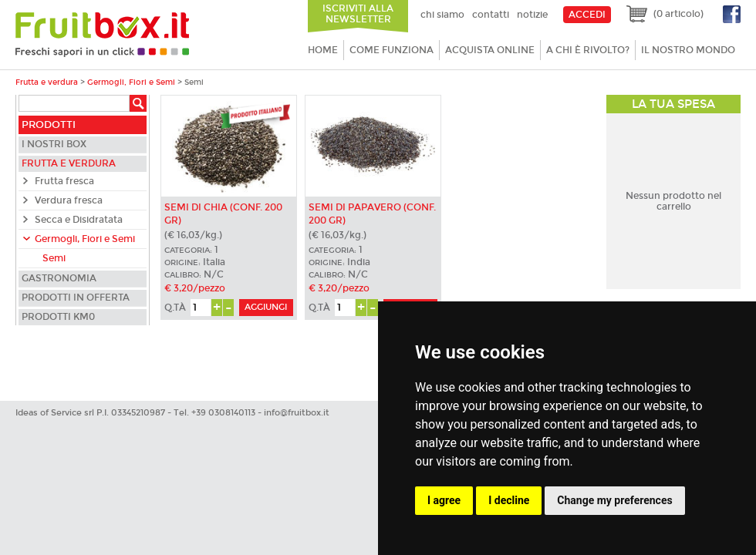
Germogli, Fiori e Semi (131, 82)
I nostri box (54, 144)
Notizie (532, 15)
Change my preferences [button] (614, 500)
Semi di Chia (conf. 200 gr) (223, 214)
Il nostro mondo (688, 50)
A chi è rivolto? (588, 50)
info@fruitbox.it (297, 413)
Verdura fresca (69, 200)
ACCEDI (587, 15)
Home (323, 50)
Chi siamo (442, 15)
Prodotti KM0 (58, 317)
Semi (54, 258)
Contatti (491, 15)
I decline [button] (509, 500)
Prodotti (49, 125)
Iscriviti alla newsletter (358, 14)
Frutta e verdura (47, 82)
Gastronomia (59, 278)
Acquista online (490, 50)
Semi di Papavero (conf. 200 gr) (372, 214)
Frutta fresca (64, 181)
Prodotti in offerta (76, 298)
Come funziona (391, 50)
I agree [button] (444, 500)
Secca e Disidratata (79, 220)
